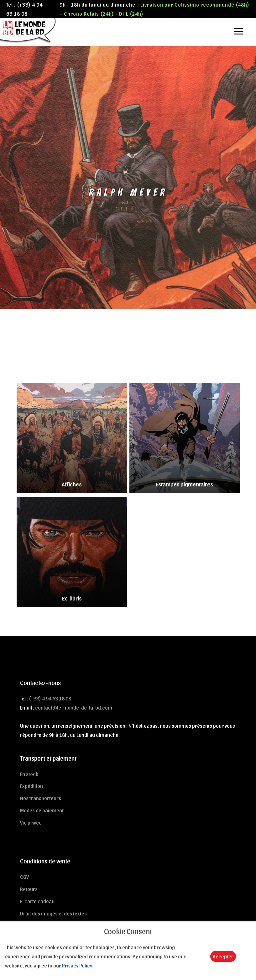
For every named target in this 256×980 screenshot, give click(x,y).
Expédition (31, 786)
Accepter (223, 956)
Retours (29, 889)
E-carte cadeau (37, 901)
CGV (24, 877)
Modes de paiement (42, 810)
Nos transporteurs (41, 798)
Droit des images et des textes (53, 913)
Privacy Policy (77, 965)
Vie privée (31, 822)
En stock (29, 774)
